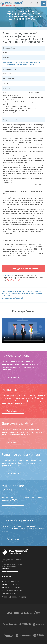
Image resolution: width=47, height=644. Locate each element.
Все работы (8, 62)
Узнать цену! (13, 280)
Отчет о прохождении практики (28, 62)
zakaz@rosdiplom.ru (9, 593)
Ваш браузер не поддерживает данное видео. (23, 331)
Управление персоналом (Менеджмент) (19, 64)
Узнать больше (13, 377)
